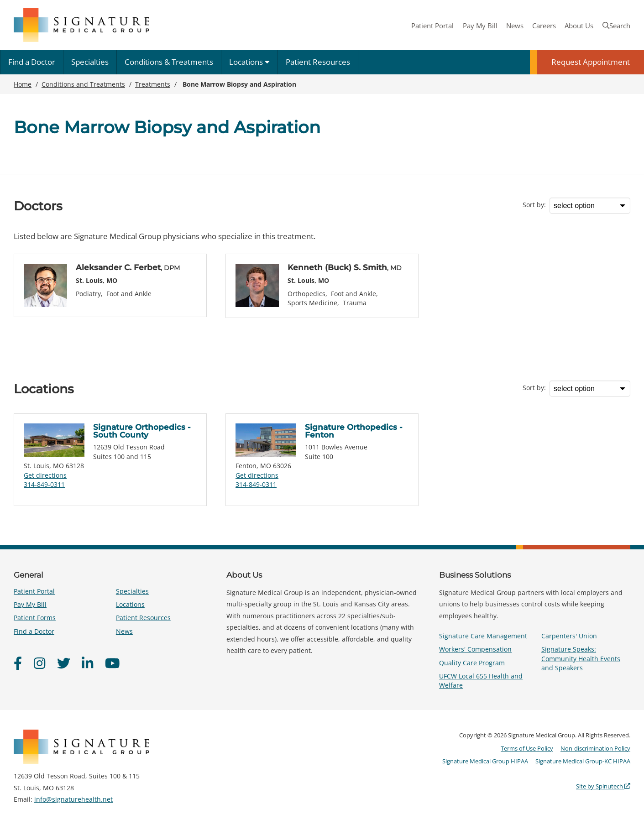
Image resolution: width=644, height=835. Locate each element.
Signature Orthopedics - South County (142, 431)
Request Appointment (591, 62)
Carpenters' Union (569, 636)
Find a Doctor (32, 62)
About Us (579, 26)
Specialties (90, 62)
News (515, 26)
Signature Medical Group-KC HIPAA (583, 761)
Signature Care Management (483, 636)
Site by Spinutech (603, 786)
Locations (249, 62)
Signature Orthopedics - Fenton (354, 431)
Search (616, 26)
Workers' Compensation (475, 649)
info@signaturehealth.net (73, 799)
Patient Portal (432, 26)
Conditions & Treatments (169, 62)
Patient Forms (35, 618)
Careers (544, 26)
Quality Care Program (472, 663)
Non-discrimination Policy (595, 748)
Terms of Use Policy (527, 748)
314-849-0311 (44, 484)
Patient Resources (318, 62)
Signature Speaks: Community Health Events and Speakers (581, 658)
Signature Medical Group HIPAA (485, 761)
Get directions (45, 475)
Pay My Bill (480, 26)
